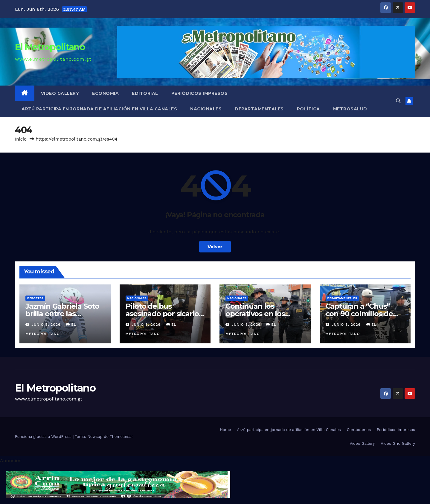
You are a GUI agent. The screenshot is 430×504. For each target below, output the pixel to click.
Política (308, 109)
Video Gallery (60, 93)
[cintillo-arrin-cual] (118, 484)
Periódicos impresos (200, 93)
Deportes (35, 298)
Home (225, 430)
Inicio (21, 139)
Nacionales (206, 109)
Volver (215, 247)
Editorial (145, 93)
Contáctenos (359, 430)
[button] (398, 101)
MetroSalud (350, 109)
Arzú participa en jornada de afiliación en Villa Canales (99, 109)
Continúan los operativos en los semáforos (255, 314)
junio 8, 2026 (47, 325)
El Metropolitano (50, 47)
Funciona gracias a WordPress (44, 437)
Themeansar (121, 437)
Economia (105, 93)
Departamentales (259, 109)
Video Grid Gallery (398, 443)
